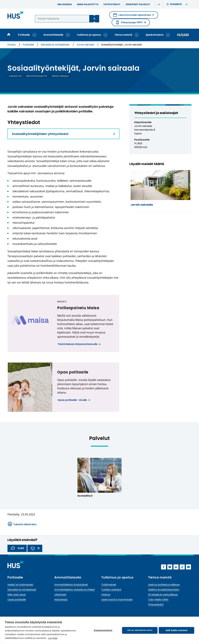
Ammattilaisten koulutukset (71, 585)
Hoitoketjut (61, 600)
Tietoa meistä (123, 35)
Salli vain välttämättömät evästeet (140, 630)
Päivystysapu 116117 (131, 22)
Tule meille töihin (158, 600)
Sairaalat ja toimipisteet (56, 45)
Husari (183, 35)
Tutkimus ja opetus (89, 35)
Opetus (106, 595)
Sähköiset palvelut (138, 4)
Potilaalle (24, 35)
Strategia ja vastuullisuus (163, 595)
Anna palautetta (88, 4)
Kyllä (17, 548)
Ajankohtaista (154, 35)
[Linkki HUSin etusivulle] (16, 15)
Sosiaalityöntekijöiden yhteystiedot (63, 134)
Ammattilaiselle (53, 35)
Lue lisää (53, 638)
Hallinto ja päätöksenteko (164, 590)
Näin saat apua (17, 595)
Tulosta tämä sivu (22, 524)
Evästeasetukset (103, 630)
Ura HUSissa (65, 4)
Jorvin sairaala (86, 45)
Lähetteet (60, 595)
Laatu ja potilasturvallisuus (164, 585)
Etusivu (12, 45)
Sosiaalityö (85, 496)
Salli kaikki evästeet (177, 630)
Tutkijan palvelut (111, 590)
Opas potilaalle (17, 600)
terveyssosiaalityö (37, 76)
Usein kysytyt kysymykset (117, 600)
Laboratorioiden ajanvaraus (134, 16)
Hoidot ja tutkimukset (20, 585)
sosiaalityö (15, 76)
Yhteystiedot (112, 4)
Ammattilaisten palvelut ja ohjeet (75, 590)
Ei (35, 548)
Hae (94, 19)
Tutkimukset (109, 585)
